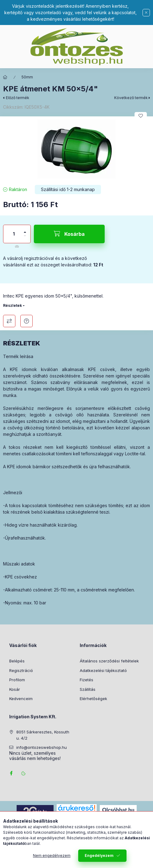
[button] (76, 149)
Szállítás (88, 689)
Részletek (12, 305)
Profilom (17, 680)
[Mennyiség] (14, 234)
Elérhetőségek (93, 699)
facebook (11, 773)
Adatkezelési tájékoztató (103, 670)
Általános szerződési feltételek (109, 661)
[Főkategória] (5, 77)
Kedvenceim (21, 699)
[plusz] (25, 230)
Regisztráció (21, 670)
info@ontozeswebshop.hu (42, 747)
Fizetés (87, 680)
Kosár (15, 689)
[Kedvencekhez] (141, 116)
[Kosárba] (69, 234)
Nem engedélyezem (52, 859)
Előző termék (18, 98)
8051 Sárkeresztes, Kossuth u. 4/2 (43, 735)
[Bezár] (146, 13)
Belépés (17, 661)
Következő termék (131, 98)
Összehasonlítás (9, 321)
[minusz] (25, 238)
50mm (27, 77)
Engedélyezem (99, 859)
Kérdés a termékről (26, 321)
